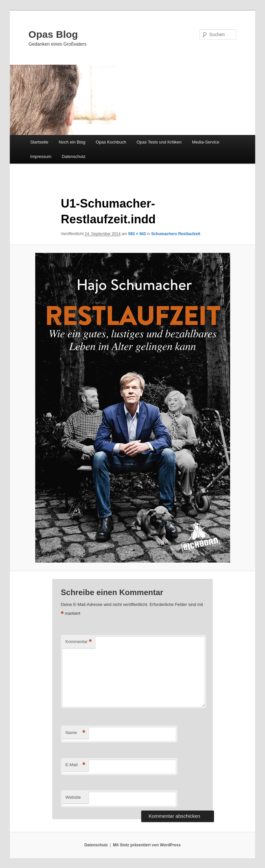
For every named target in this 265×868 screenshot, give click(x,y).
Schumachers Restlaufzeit (176, 234)
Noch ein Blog (72, 142)
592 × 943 (137, 234)
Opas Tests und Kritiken (159, 142)
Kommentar (79, 642)
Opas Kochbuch (111, 142)
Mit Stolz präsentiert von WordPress (147, 845)
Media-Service (206, 142)
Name (75, 733)
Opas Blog (53, 34)
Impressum (41, 156)
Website (73, 797)
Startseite (39, 142)
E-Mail (75, 765)
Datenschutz (74, 156)
